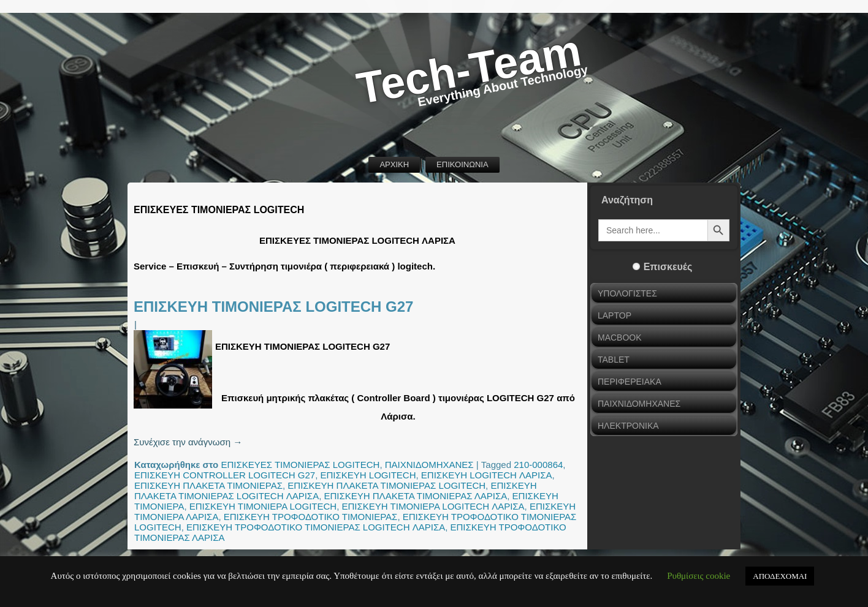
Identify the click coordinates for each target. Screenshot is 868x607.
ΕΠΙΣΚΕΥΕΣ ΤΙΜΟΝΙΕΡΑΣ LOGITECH (300, 465)
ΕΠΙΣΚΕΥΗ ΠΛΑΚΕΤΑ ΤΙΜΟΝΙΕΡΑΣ (208, 485)
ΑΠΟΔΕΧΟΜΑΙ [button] (780, 576)
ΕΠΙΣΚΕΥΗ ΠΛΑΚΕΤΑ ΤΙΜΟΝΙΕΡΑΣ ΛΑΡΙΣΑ (416, 496)
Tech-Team (469, 70)
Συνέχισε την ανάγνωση (188, 442)
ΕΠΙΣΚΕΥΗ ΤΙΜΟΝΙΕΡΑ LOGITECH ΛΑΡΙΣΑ (433, 506)
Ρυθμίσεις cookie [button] (699, 576)
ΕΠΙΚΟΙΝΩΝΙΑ (462, 164)
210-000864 (538, 465)
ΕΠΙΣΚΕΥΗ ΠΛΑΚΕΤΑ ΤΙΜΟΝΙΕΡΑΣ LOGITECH (386, 485)
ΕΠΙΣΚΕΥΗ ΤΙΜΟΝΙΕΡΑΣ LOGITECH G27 (273, 307)
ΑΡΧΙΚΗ (394, 164)
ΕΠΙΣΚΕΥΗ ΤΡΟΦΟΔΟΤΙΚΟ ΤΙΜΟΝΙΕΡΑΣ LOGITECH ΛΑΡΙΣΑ (316, 527)
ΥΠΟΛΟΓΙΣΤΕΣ (627, 293)
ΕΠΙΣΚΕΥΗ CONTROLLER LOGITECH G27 (225, 475)
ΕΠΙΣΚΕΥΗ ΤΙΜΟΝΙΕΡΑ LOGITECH (263, 506)
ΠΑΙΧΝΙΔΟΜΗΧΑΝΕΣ (429, 465)
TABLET (614, 360)
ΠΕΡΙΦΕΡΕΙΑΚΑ (630, 382)
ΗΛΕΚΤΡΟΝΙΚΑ (628, 426)
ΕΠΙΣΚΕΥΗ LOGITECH (368, 475)
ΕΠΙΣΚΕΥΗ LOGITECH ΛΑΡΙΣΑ (487, 475)
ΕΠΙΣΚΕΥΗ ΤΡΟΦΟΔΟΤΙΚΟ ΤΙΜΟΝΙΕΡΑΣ (311, 517)
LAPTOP (615, 315)
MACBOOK (620, 337)
